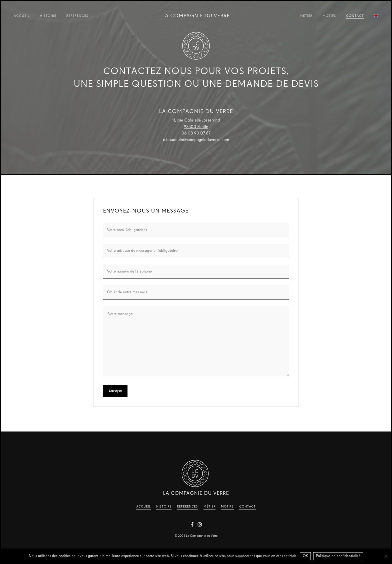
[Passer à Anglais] (376, 16)
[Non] (386, 556)
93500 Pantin (196, 127)
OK (305, 556)
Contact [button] (247, 507)
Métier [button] (209, 507)
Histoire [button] (164, 507)
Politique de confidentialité (338, 556)
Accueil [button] (143, 507)
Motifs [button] (227, 507)
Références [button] (187, 507)
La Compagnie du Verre (196, 16)
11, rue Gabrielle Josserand (196, 120)
